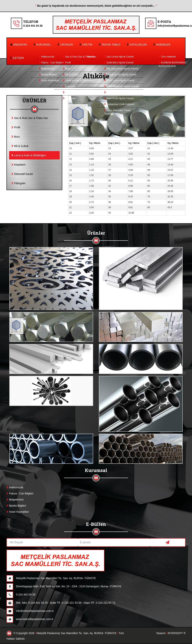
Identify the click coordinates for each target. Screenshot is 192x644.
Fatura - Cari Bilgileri (20, 493)
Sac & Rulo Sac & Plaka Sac (30, 118)
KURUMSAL (42, 45)
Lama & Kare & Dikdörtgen (29, 155)
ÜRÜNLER (65, 45)
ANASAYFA (19, 45)
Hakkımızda (15, 487)
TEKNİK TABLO (110, 45)
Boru (16, 137)
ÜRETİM (86, 45)
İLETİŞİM (17, 58)
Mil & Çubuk (20, 146)
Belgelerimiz (15, 500)
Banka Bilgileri (16, 506)
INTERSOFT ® (177, 633)
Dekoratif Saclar (22, 174)
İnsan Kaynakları (18, 512)
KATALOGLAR (137, 45)
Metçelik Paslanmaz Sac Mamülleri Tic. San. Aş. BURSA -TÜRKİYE (76, 633)
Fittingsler (19, 183)
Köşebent (18, 165)
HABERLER (162, 45)
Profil (16, 127)
